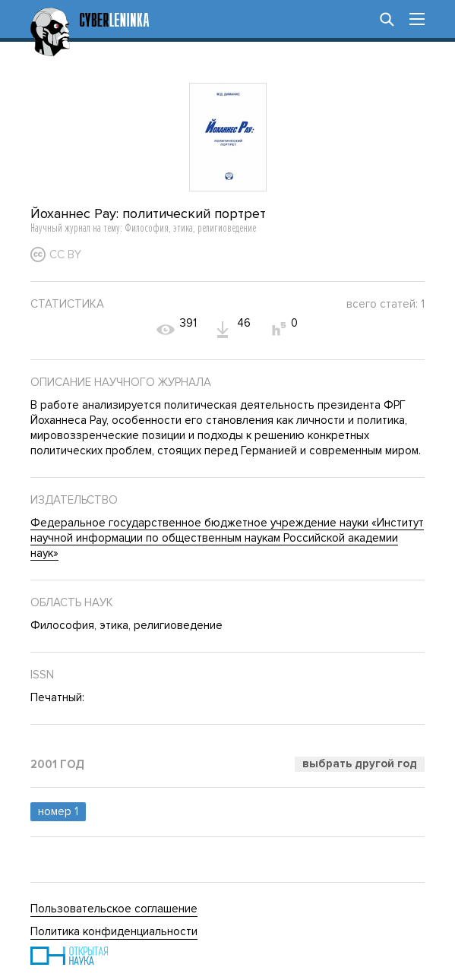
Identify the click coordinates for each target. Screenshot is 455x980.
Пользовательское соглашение (114, 909)
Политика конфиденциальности (114, 931)
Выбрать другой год (360, 763)
